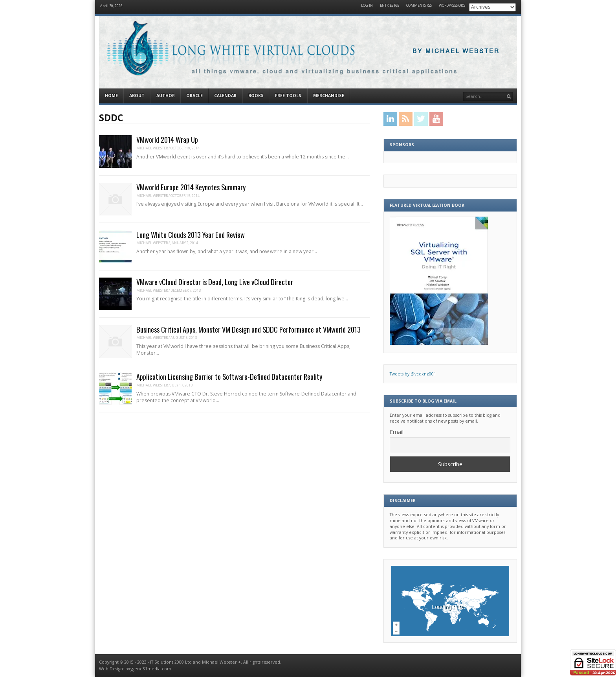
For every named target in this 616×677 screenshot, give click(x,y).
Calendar (225, 96)
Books (256, 96)
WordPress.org (452, 6)
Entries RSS (390, 6)
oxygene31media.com (148, 669)
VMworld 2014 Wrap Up (167, 139)
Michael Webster (152, 148)
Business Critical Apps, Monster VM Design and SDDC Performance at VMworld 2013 (248, 329)
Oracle (194, 96)
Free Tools (288, 96)
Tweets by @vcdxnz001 (413, 374)
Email (397, 432)
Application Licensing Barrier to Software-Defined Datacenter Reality (229, 376)
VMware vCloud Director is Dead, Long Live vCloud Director (215, 282)
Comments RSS (419, 6)
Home (111, 96)
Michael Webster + (221, 662)
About (137, 96)
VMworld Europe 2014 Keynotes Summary (191, 187)
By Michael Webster (456, 51)
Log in (367, 6)
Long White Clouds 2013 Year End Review (191, 235)
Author (166, 96)
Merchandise (329, 96)
